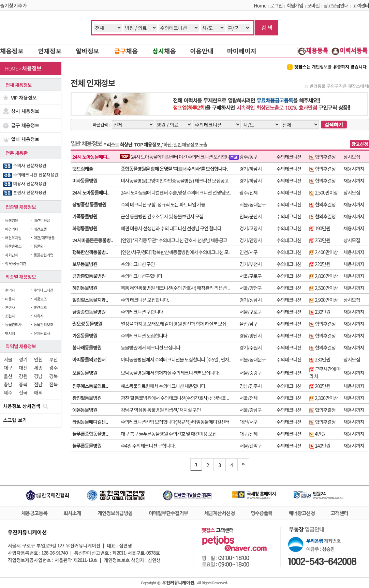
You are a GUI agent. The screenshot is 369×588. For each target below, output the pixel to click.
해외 (38, 392)
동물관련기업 (43, 255)
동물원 (38, 246)
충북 (23, 384)
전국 (23, 392)
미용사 (10, 299)
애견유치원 (13, 237)
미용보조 (40, 299)
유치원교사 (42, 333)
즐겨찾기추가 (13, 5)
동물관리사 (13, 324)
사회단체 (12, 255)
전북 (53, 384)
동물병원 (12, 220)
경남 (38, 376)
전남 (38, 384)
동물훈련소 (13, 246)
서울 (8, 359)
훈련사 (10, 307)
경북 (53, 376)
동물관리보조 (43, 324)
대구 (8, 367)
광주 (53, 367)
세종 (38, 367)
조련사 (10, 316)
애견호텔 (40, 229)
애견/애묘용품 (44, 237)
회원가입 (295, 5)
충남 (8, 384)
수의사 (10, 290)
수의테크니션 (43, 290)
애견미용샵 (42, 220)
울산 (8, 376)
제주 (8, 392)
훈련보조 (40, 307)
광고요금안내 (336, 5)
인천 (38, 359)
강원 (23, 376)
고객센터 (361, 5)
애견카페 (12, 229)
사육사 (38, 316)
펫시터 (10, 333)
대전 (23, 367)
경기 (23, 359)
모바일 (313, 5)
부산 (53, 359)
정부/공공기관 (16, 263)
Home (260, 5)
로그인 (276, 5)
